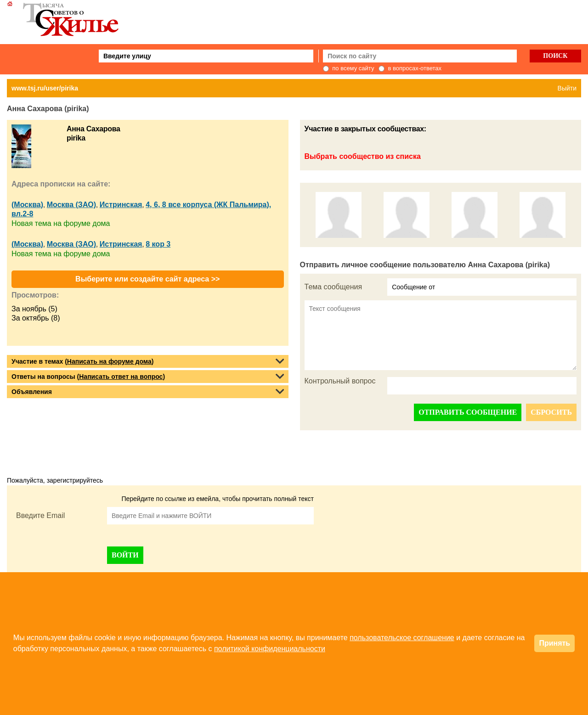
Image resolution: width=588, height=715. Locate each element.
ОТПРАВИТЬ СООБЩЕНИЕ (468, 412)
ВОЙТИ (125, 555)
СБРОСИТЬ (551, 412)
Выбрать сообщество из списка (363, 156)
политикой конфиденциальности (270, 649)
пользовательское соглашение (402, 638)
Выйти (567, 88)
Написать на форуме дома (109, 361)
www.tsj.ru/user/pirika (45, 88)
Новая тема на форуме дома (61, 223)
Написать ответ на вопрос (121, 377)
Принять (554, 643)
